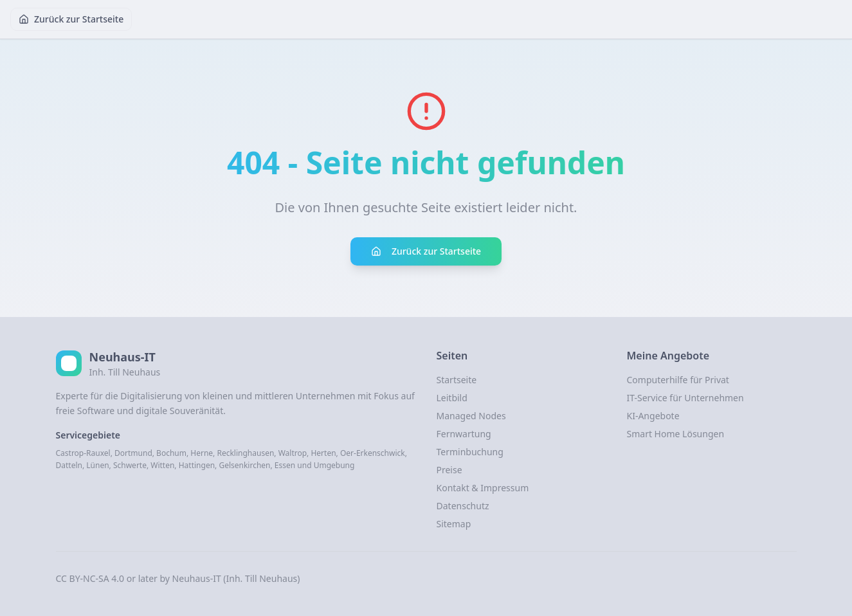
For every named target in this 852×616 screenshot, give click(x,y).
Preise (449, 470)
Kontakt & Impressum (483, 488)
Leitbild (452, 398)
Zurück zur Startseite (71, 19)
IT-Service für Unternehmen (685, 398)
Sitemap (454, 524)
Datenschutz (463, 506)
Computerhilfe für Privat (678, 380)
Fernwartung (464, 434)
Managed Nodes (471, 416)
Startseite (457, 380)
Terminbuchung (470, 452)
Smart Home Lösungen (676, 434)
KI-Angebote (653, 416)
